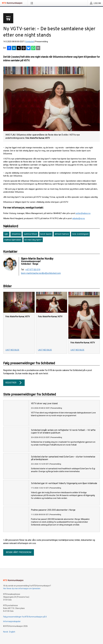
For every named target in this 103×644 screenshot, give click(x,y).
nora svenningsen (80, 234)
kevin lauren (46, 234)
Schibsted (30, 42)
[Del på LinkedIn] (14, 48)
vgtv (6, 234)
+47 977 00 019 (33, 270)
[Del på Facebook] (9, 48)
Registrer (14, 383)
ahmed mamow (62, 234)
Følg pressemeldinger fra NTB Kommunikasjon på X (25, 617)
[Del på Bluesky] (28, 48)
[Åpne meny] (32, 3)
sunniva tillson (30, 234)
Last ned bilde (12, 350)
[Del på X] (19, 48)
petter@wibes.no (83, 213)
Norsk (6, 632)
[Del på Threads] (24, 48)
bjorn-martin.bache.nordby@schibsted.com (41, 273)
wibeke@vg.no (79, 218)
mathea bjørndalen (13, 240)
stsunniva (16, 234)
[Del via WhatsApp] (33, 48)
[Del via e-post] (38, 48)
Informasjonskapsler (12, 621)
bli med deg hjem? (33, 240)
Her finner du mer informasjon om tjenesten (22, 588)
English (12, 632)
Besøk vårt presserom (19, 552)
